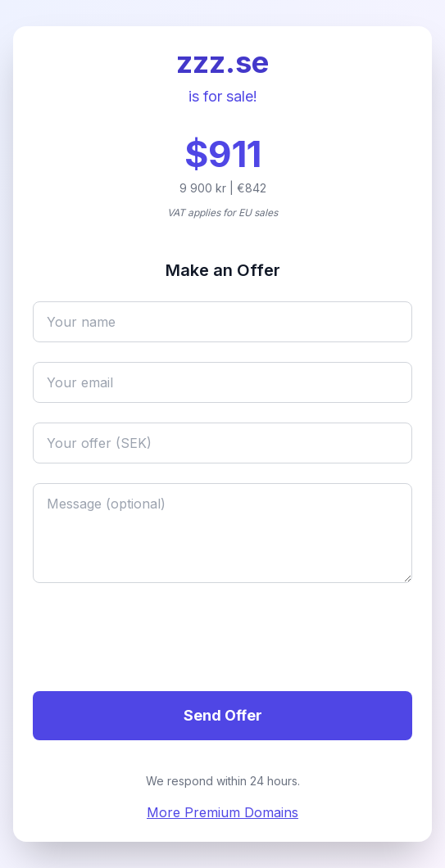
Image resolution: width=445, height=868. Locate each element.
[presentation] (157, 640)
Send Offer (223, 715)
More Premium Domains (222, 812)
